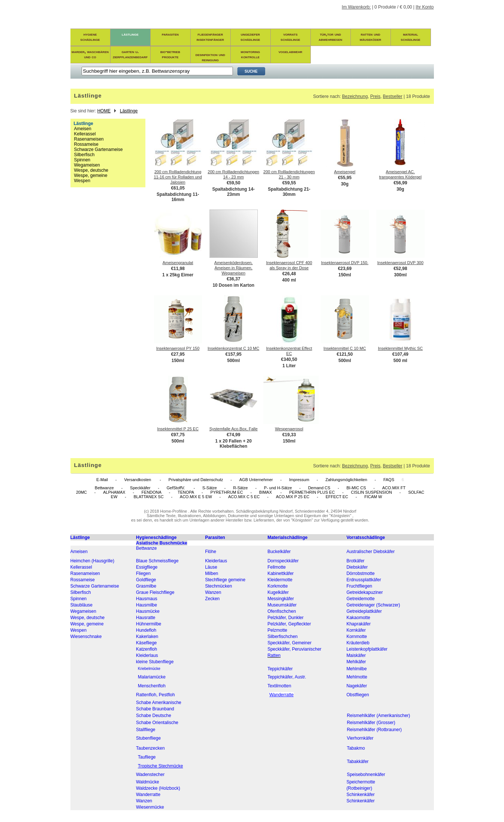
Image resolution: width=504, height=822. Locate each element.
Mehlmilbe (357, 669)
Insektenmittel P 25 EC (178, 429)
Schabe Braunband (155, 709)
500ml (233, 361)
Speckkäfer (140, 488)
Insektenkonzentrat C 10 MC (233, 348)
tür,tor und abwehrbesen (330, 37)
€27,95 (178, 354)
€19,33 (289, 435)
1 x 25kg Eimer (178, 275)
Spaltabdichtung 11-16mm (178, 197)
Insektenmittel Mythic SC (400, 348)
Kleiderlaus (216, 561)
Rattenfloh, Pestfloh (156, 695)
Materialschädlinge (287, 537)
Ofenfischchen (282, 611)
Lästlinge (129, 111)
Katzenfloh (147, 649)
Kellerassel (85, 134)
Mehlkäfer (356, 662)
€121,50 (345, 354)
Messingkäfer (281, 599)
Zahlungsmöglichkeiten (346, 480)
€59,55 (289, 183)
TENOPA (186, 492)
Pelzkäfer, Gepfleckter (289, 624)
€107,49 (400, 354)
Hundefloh (146, 630)
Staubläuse (82, 605)
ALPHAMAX (114, 492)
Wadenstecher (150, 775)
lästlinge (130, 34)
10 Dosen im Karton (233, 285)
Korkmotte (278, 586)
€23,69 (345, 269)
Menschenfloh (152, 686)
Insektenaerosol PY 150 (178, 348)
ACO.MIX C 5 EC (244, 497)
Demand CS (319, 488)
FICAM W (373, 497)
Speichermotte (361, 782)
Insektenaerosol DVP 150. (345, 263)
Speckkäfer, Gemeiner (289, 643)
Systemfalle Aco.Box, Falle (233, 429)
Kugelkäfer (278, 592)
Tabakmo (356, 748)
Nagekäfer (357, 686)
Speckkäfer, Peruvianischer (294, 649)
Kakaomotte (358, 618)
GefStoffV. (176, 488)
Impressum (299, 480)
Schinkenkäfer (360, 795)
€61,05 (178, 188)
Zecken (212, 599)
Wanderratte (148, 795)
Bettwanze (104, 488)
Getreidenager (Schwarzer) (373, 605)
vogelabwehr (290, 52)
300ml (400, 275)
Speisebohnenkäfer (366, 775)
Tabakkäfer (358, 762)
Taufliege (147, 757)
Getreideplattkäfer (364, 611)
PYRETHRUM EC (227, 492)
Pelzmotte (277, 630)
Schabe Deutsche (154, 716)
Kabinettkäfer (281, 573)
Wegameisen (87, 165)
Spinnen (82, 160)
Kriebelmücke (149, 669)
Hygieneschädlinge (156, 537)
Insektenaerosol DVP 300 (400, 263)
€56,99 (400, 183)
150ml (345, 275)
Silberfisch (84, 155)
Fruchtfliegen (359, 586)
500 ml (400, 361)
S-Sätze (210, 488)
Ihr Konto (425, 7)
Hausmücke (148, 611)
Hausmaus (147, 599)
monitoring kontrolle (250, 54)
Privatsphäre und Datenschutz (196, 480)
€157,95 (233, 354)
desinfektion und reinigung (210, 57)
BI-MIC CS (356, 488)
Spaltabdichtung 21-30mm (289, 192)
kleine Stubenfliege (155, 662)
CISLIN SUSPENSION (371, 492)
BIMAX (266, 492)
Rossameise (86, 144)
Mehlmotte (357, 677)
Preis (375, 96)
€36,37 (233, 279)
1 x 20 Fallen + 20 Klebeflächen (233, 444)
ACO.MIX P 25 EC (293, 497)
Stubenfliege (149, 738)
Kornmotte (357, 637)
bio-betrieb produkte (170, 54)
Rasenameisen (89, 139)
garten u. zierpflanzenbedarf (130, 54)
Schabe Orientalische (157, 723)
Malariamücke (152, 677)
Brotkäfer (355, 561)
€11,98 (178, 269)
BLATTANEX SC (149, 497)
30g (345, 184)
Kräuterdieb (358, 643)
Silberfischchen (282, 637)
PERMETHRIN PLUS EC (312, 492)
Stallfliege (146, 730)
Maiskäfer (356, 655)
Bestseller (393, 96)
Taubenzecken (150, 748)
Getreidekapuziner (365, 592)
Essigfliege (147, 567)
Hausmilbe (147, 605)
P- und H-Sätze (278, 488)
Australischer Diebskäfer (370, 552)
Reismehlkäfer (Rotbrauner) (374, 730)
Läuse (211, 567)
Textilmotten (279, 686)
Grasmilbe (146, 586)
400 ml (289, 280)
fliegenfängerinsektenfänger (210, 37)
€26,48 (289, 274)
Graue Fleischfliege (155, 592)
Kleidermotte (280, 580)
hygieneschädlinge (90, 37)
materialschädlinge (411, 37)
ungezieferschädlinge (251, 37)
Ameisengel (345, 172)
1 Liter (289, 366)
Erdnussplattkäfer (364, 580)
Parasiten (215, 537)
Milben (212, 573)
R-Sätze (240, 488)
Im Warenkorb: (356, 7)
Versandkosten (138, 480)
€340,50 (289, 359)
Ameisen (83, 129)
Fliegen (143, 573)
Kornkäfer (356, 630)
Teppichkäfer (280, 669)
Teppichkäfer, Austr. (287, 677)
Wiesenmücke (150, 807)
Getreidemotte (360, 599)
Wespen (82, 181)
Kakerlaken (147, 637)
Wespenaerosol (289, 429)
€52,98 (400, 269)
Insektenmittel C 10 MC (345, 348)
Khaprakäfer (358, 624)
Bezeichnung (355, 96)
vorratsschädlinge (291, 37)
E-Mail (102, 480)
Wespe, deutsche (91, 170)
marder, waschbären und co (90, 54)
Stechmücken (219, 586)
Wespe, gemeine (91, 175)
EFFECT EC (337, 497)
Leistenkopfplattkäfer (367, 649)
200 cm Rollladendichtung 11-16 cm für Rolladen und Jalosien (178, 177)
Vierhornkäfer (360, 738)
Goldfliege (146, 580)
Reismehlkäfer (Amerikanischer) (378, 716)
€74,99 (233, 435)
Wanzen (213, 592)
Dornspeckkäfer (283, 561)
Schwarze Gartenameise (98, 149)
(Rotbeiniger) (359, 788)
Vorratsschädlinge (366, 537)
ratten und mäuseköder (370, 37)
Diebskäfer (357, 567)
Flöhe (211, 552)
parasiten (170, 34)
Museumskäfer (282, 605)
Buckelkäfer (279, 552)
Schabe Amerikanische (159, 703)
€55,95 (345, 178)
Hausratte (146, 618)
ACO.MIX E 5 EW (196, 497)
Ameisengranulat (178, 263)
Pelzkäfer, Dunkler (285, 618)
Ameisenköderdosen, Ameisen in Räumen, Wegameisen (233, 268)
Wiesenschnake (86, 637)
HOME (104, 111)
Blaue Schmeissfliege (157, 561)
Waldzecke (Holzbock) (158, 788)
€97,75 (178, 435)
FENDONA (152, 492)
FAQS (389, 480)
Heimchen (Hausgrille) (93, 561)
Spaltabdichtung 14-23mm (233, 192)
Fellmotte (276, 567)
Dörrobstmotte (360, 573)
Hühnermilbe (149, 624)
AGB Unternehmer (256, 480)
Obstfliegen (358, 695)
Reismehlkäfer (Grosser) (371, 723)
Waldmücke (148, 782)
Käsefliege (146, 643)
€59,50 (233, 183)
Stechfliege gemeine (225, 580)
